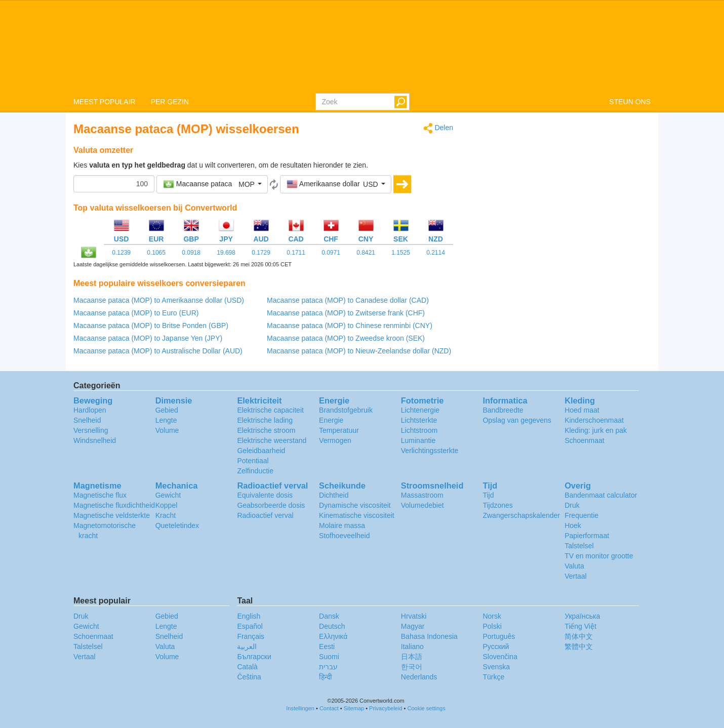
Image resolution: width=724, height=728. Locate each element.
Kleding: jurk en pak (596, 430)
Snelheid (87, 420)
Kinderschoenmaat (594, 420)
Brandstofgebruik (346, 410)
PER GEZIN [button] (170, 102)
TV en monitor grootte (599, 556)
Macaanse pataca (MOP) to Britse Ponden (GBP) (151, 326)
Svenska (496, 667)
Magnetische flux (100, 495)
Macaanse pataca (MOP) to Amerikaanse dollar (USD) (159, 300)
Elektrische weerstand (272, 440)
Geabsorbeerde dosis (271, 505)
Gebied (167, 410)
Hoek (573, 525)
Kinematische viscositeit (357, 515)
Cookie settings (427, 708)
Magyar (413, 626)
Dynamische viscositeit (355, 505)
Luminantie (418, 440)
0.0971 (331, 253)
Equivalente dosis (265, 495)
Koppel (167, 505)
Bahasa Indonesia (429, 636)
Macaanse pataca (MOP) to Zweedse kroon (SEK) (346, 338)
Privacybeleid (386, 708)
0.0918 (191, 253)
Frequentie (581, 515)
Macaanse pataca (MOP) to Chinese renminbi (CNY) (350, 326)
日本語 (412, 657)
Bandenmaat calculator (601, 495)
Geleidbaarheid (261, 451)
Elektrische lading (265, 420)
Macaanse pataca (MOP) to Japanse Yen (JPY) (148, 338)
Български (254, 657)
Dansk (329, 616)
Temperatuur (339, 430)
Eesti (327, 646)
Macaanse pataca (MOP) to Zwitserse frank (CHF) (346, 313)
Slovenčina (500, 657)
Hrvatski (414, 616)
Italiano (412, 646)
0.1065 (156, 253)
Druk (572, 505)
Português (499, 636)
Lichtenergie (420, 410)
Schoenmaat (585, 440)
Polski (492, 626)
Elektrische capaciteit (270, 410)
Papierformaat (587, 536)
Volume (167, 430)
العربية (247, 646)
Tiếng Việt (580, 626)
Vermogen (335, 440)
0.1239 (121, 253)
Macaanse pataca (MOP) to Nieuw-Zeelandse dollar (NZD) (359, 351)
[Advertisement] (559, 193)
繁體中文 (579, 646)
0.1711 (296, 253)
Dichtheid (334, 495)
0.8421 (366, 253)
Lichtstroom (419, 430)
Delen (438, 128)
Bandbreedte (503, 410)
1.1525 (401, 253)
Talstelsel (579, 546)
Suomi (329, 657)
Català (247, 667)
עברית (328, 667)
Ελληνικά (333, 636)
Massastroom (422, 495)
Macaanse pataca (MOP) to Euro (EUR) (136, 313)
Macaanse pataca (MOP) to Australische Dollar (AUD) (158, 351)
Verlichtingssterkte (430, 451)
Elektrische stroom (266, 430)
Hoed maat (582, 410)
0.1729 (261, 253)
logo (362, 46)
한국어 (412, 667)
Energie (331, 420)
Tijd (488, 495)
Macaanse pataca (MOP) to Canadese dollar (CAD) (348, 300)
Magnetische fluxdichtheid (114, 505)
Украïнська (582, 616)
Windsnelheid (95, 440)
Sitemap (354, 708)
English (249, 616)
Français (251, 636)
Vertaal (576, 576)
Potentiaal (253, 461)
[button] (212, 184)
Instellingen (300, 708)
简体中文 (579, 636)
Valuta (574, 566)
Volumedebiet (423, 505)
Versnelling (91, 430)
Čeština (249, 677)
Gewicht (168, 495)
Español (250, 626)
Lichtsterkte (419, 420)
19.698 (226, 253)
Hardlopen (90, 410)
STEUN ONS (630, 102)
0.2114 (436, 253)
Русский (496, 646)
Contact (329, 708)
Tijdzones (497, 505)
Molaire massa (342, 525)
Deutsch (332, 626)
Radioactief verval (265, 515)
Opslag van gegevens (517, 420)
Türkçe (493, 677)
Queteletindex (177, 525)
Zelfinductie (255, 471)
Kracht (166, 515)
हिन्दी (326, 677)
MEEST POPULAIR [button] (105, 102)
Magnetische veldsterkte (112, 515)
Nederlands (419, 677)
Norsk (492, 616)
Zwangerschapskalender (521, 515)
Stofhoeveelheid (344, 536)
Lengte (166, 420)
